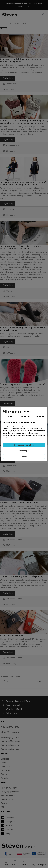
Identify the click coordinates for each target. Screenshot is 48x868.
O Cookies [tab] (40, 416)
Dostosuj (24, 451)
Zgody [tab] (11, 416)
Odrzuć (24, 456)
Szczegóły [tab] (25, 416)
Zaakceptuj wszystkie (24, 445)
